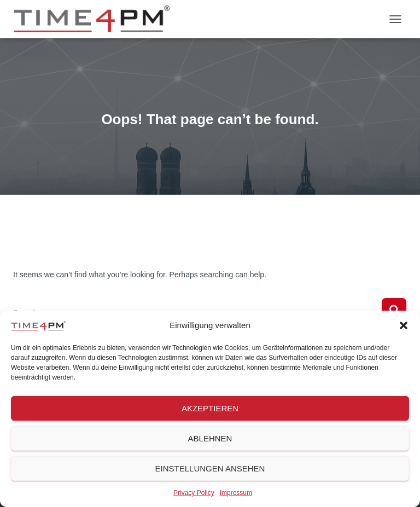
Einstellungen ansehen (210, 468)
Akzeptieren (210, 408)
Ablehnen (210, 438)
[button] (404, 325)
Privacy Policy (194, 493)
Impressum (236, 493)
